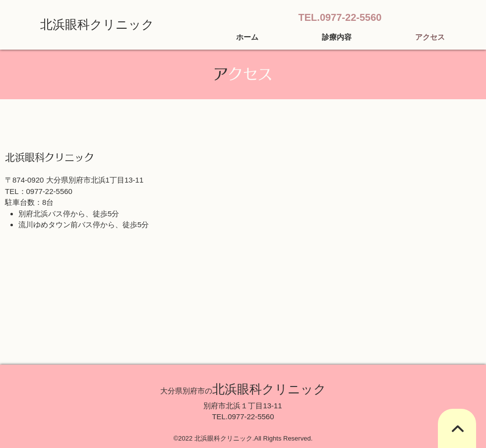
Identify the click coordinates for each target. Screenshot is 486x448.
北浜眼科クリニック (97, 24)
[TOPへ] (457, 428)
